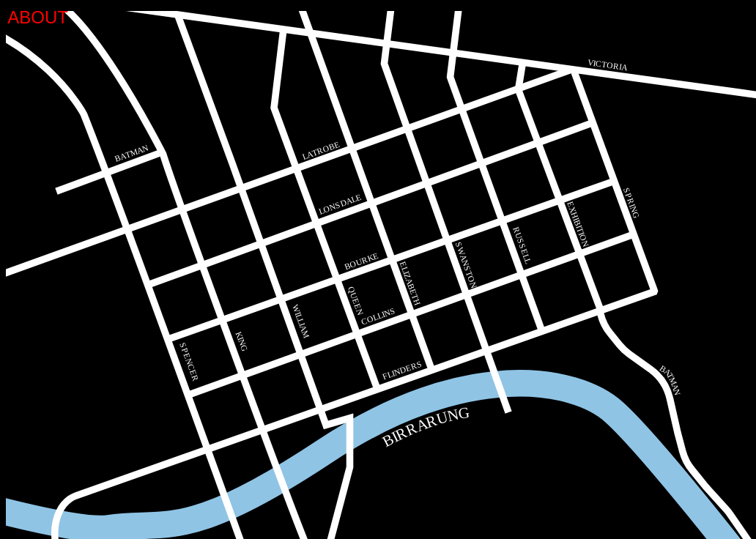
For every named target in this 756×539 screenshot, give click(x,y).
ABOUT (38, 17)
